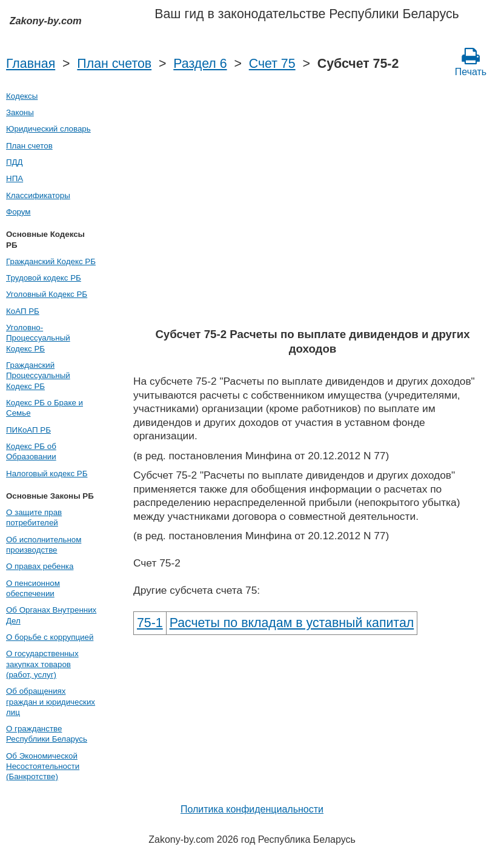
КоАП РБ (23, 311)
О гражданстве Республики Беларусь (47, 734)
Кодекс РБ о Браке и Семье (45, 408)
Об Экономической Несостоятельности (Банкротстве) (43, 766)
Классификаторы (38, 195)
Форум (18, 212)
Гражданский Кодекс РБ (51, 261)
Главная (31, 64)
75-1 (150, 623)
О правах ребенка (40, 566)
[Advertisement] (313, 230)
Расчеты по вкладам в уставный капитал (292, 623)
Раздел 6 (200, 64)
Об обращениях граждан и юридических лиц (51, 702)
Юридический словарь (48, 129)
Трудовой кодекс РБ (44, 278)
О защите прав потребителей (34, 517)
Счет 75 (272, 64)
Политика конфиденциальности (252, 809)
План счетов (114, 64)
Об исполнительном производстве (44, 545)
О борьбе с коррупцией (50, 637)
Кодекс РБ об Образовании (31, 451)
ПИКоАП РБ (28, 430)
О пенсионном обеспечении (33, 588)
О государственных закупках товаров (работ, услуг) (42, 664)
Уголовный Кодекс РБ (47, 294)
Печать (471, 62)
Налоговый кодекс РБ (47, 474)
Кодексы (22, 96)
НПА (15, 178)
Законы (20, 112)
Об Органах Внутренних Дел (51, 615)
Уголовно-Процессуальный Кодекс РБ (38, 338)
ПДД (15, 162)
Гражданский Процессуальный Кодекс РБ (38, 376)
